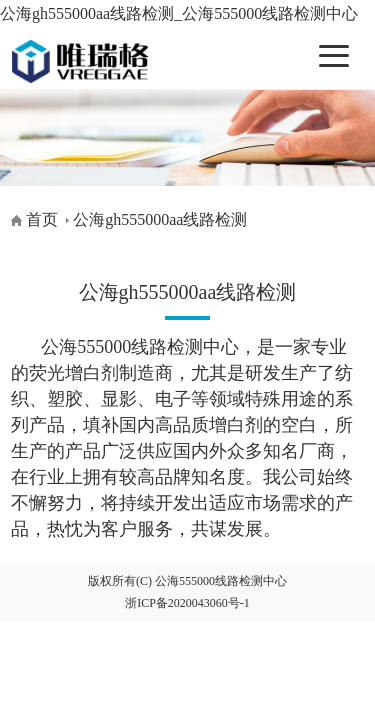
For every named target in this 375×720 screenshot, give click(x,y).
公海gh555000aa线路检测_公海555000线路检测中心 (179, 13)
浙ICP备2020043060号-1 (187, 603)
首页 (42, 219)
